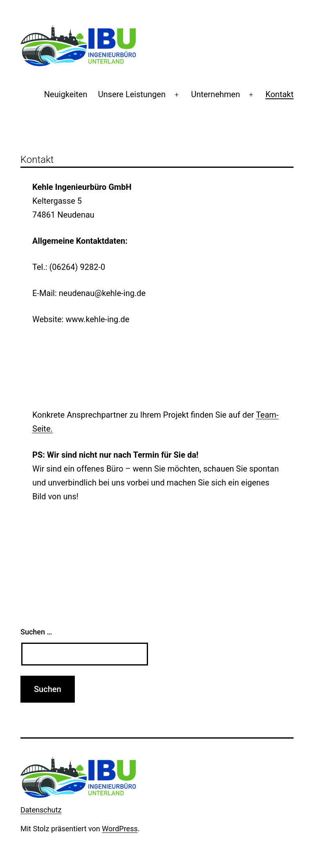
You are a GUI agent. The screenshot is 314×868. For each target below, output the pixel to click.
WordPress (120, 829)
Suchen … (36, 632)
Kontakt (279, 94)
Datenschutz (41, 810)
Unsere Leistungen (132, 94)
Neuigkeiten (66, 94)
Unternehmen (215, 94)
